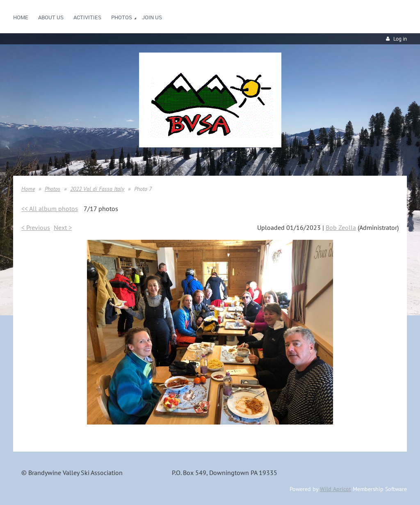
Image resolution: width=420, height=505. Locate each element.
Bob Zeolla (341, 227)
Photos (52, 189)
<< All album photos (50, 209)
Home (28, 189)
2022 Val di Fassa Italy (97, 189)
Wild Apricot (336, 489)
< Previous (36, 227)
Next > (63, 227)
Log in (400, 39)
